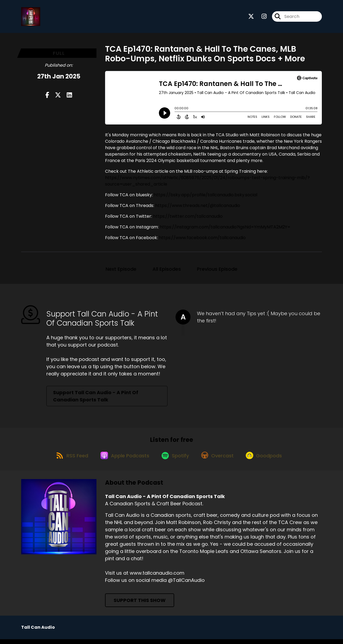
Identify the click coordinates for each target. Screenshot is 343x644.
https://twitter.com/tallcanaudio (188, 218)
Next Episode (121, 271)
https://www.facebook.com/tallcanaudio (202, 240)
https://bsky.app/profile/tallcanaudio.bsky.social (206, 197)
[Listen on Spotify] (175, 460)
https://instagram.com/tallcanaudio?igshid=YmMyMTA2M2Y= (225, 229)
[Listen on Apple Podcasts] (123, 460)
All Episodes (167, 271)
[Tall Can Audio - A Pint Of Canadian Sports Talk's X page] (251, 18)
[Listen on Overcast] (220, 460)
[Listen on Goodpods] (268, 460)
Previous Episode (217, 271)
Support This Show (140, 605)
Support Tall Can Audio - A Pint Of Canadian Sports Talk (96, 398)
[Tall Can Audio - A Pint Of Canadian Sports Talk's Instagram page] (261, 18)
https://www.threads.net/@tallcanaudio (198, 207)
